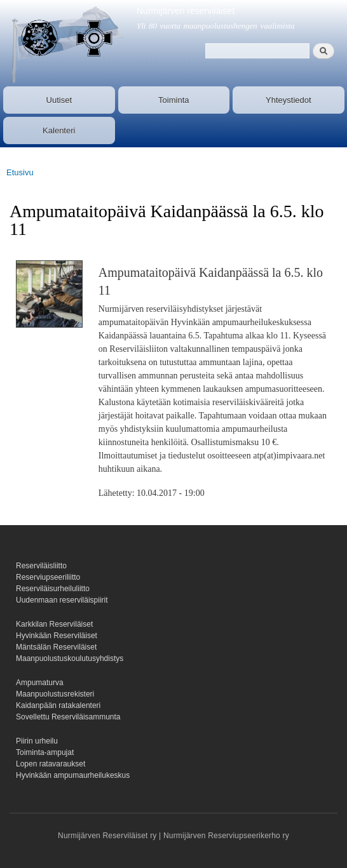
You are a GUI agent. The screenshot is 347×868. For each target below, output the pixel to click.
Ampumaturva (40, 683)
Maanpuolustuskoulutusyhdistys (70, 658)
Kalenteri (59, 130)
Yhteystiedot (289, 100)
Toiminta (173, 100)
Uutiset (59, 100)
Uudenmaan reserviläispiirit (62, 600)
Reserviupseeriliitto (48, 577)
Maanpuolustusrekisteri (55, 694)
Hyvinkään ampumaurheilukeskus (73, 775)
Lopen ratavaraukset (51, 764)
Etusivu (20, 172)
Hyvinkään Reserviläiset (57, 636)
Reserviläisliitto (41, 566)
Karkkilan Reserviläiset (54, 624)
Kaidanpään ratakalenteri (58, 705)
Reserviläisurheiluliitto (53, 589)
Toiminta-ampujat (45, 752)
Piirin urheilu (37, 741)
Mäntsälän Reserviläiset (56, 647)
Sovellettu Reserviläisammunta (68, 717)
